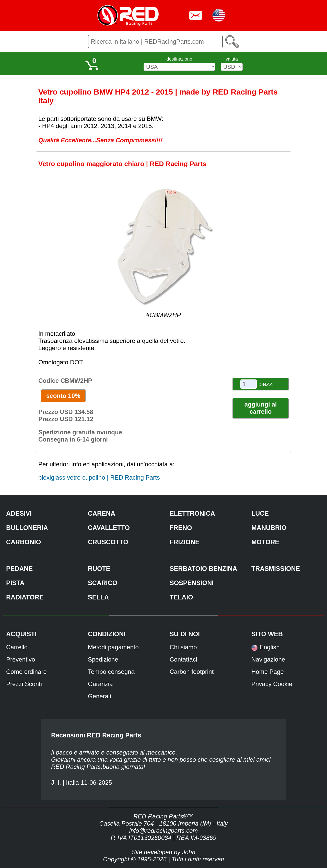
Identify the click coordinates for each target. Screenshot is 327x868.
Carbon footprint (192, 672)
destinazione (179, 59)
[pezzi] (249, 384)
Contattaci (183, 659)
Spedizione (103, 659)
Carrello (17, 647)
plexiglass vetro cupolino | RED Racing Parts (99, 477)
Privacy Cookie (272, 684)
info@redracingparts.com (163, 831)
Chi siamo (183, 647)
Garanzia (100, 684)
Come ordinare (26, 672)
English (270, 647)
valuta (232, 59)
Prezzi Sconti (24, 684)
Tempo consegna (111, 672)
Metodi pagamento (113, 647)
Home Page (268, 672)
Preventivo (21, 659)
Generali (100, 696)
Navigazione (268, 659)
